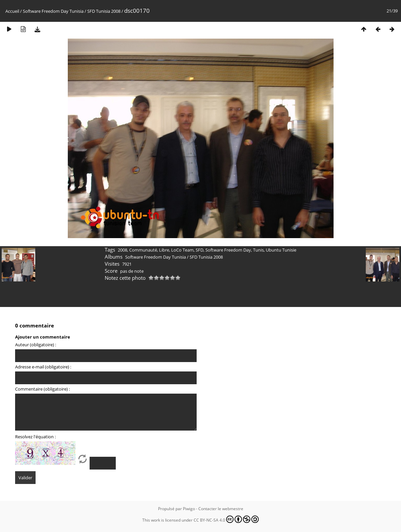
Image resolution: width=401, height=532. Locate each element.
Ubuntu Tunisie (281, 250)
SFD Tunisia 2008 (104, 11)
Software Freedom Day (228, 250)
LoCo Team (182, 250)
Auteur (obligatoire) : (36, 345)
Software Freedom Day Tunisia (53, 11)
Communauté (143, 250)
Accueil (12, 11)
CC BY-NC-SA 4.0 (226, 519)
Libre (164, 250)
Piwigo (189, 509)
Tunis (258, 250)
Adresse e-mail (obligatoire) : (43, 367)
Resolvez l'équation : (35, 437)
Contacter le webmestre (221, 509)
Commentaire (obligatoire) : (42, 389)
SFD (199, 250)
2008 (122, 250)
